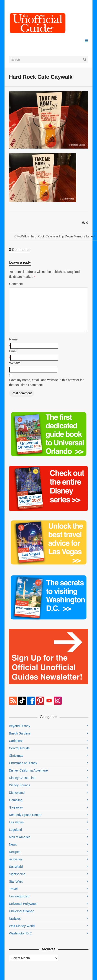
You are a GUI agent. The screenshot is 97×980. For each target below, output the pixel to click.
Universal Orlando (22, 911)
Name (13, 339)
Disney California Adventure (28, 770)
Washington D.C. (21, 933)
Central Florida (19, 748)
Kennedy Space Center (25, 815)
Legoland (15, 830)
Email (13, 351)
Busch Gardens (20, 733)
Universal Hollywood (23, 904)
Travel (13, 889)
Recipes (15, 852)
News (13, 844)
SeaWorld (16, 867)
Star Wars (16, 881)
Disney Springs (20, 785)
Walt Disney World (22, 926)
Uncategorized (19, 896)
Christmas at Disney (23, 763)
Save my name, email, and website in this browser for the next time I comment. (46, 382)
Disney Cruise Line (22, 778)
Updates (15, 919)
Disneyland (17, 793)
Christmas (16, 756)
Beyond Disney (20, 726)
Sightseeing (17, 874)
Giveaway (16, 807)
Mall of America (20, 837)
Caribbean (16, 741)
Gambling (16, 800)
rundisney (16, 859)
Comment (16, 284)
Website (15, 363)
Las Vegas (16, 822)
